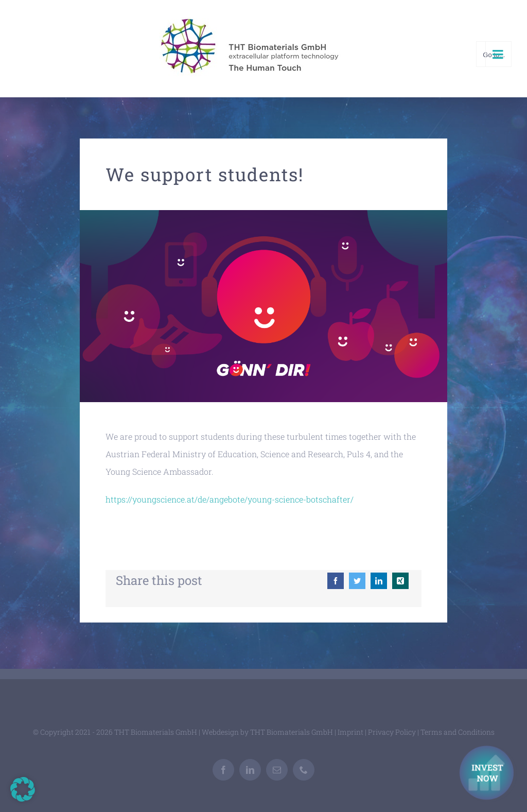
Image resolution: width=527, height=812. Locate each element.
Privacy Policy (392, 732)
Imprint (350, 732)
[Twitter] (357, 581)
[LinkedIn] (379, 581)
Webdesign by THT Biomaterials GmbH (267, 732)
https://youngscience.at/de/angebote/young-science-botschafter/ (230, 499)
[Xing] (400, 581)
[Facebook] (336, 581)
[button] (23, 789)
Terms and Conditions (458, 732)
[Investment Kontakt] (488, 774)
